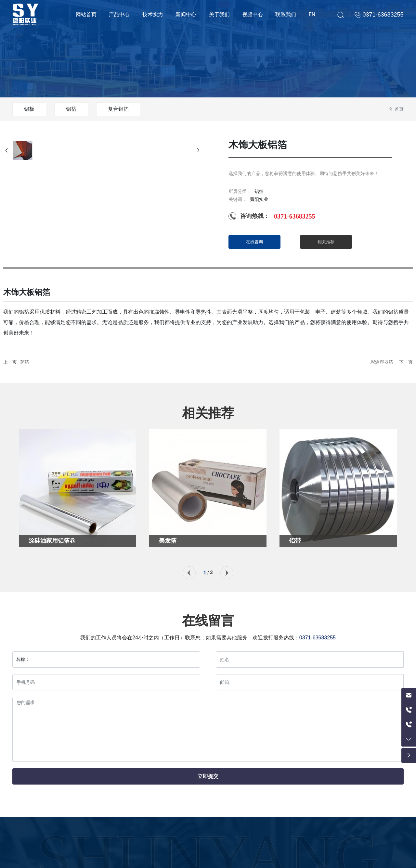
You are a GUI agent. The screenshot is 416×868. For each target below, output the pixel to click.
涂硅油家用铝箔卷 (52, 541)
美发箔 (168, 541)
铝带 (295, 541)
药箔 (25, 362)
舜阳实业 (259, 199)
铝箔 (71, 109)
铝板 (29, 109)
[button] (189, 573)
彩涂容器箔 (382, 362)
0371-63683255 (295, 216)
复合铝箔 (118, 109)
